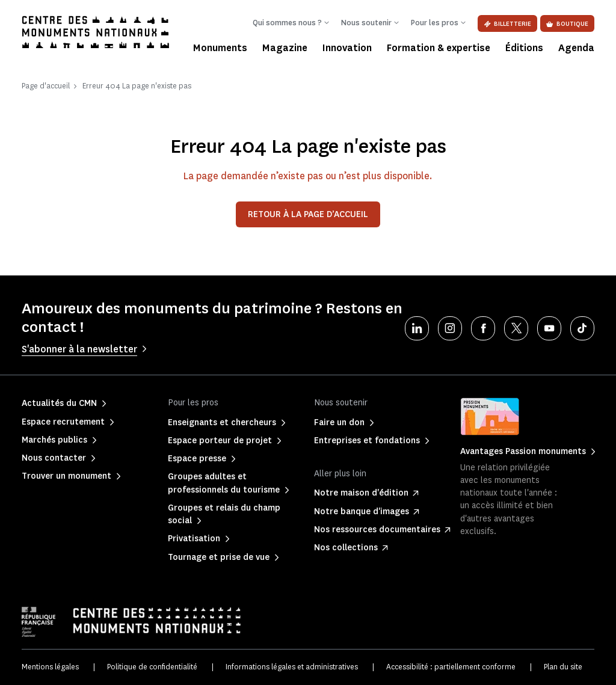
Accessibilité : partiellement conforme (451, 667)
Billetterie (507, 24)
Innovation (347, 48)
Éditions (524, 48)
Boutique (567, 24)
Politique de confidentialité (152, 667)
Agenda (576, 48)
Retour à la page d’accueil (308, 214)
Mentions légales (50, 667)
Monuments (220, 48)
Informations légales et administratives (292, 667)
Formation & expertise (439, 48)
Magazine (285, 48)
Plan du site (563, 667)
